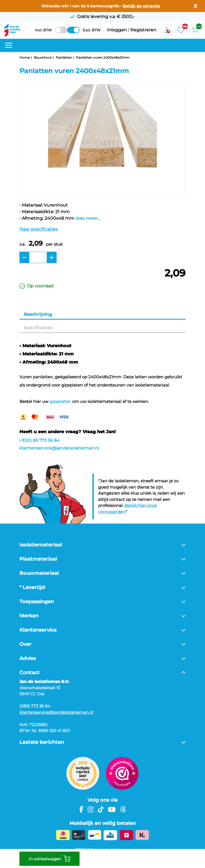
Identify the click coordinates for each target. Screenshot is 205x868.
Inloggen (117, 30)
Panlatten (64, 57)
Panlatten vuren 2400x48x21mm (103, 57)
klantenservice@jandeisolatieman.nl (59, 448)
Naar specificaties (39, 229)
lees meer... (88, 218)
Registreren (143, 30)
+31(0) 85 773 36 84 (39, 440)
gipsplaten (60, 401)
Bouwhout (43, 57)
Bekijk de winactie (141, 6)
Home (25, 57)
